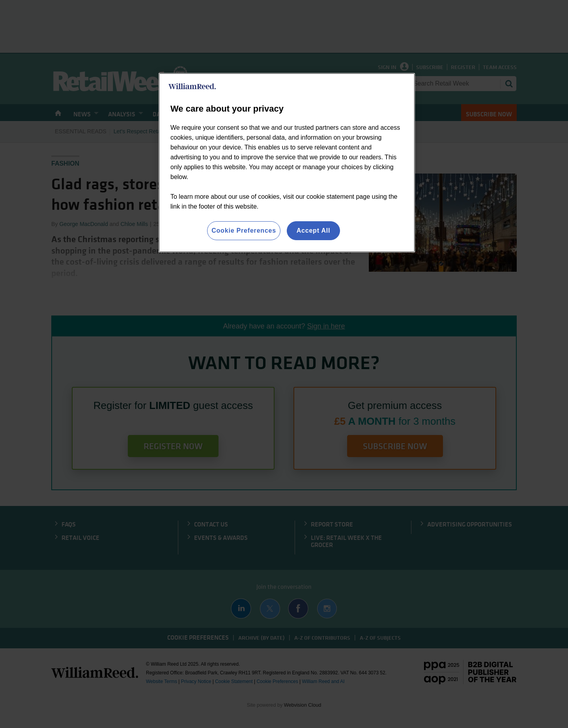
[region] (287, 163)
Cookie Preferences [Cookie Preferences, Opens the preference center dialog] (244, 231)
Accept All (314, 231)
